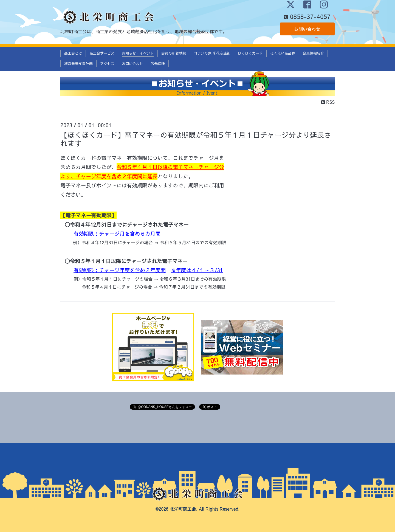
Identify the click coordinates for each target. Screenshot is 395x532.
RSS (328, 102)
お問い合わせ (307, 29)
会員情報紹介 (313, 53)
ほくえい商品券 (283, 53)
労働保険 (158, 64)
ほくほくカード (250, 53)
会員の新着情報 (174, 53)
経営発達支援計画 (78, 64)
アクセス (107, 64)
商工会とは (73, 53)
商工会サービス (102, 53)
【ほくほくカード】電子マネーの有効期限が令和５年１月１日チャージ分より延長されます (196, 139)
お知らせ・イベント (138, 53)
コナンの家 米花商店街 (212, 53)
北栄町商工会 (183, 509)
